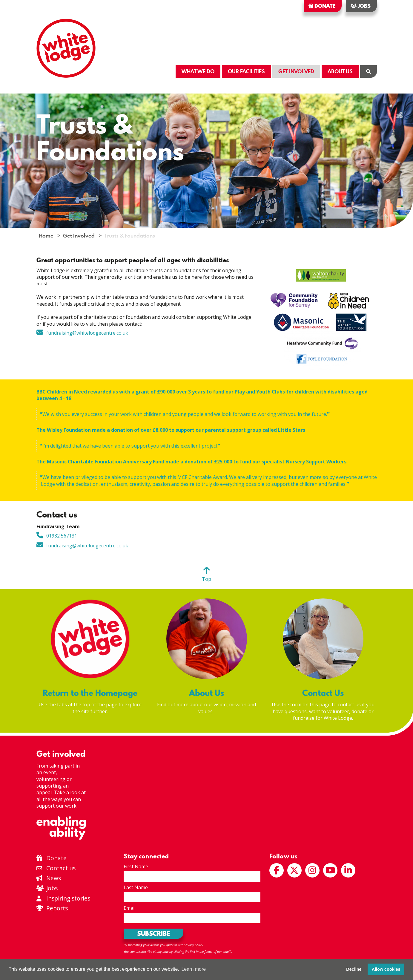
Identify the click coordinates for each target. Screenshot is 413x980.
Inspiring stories (63, 898)
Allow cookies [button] (386, 969)
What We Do (198, 71)
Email (130, 908)
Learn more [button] (194, 969)
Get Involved (296, 71)
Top (206, 579)
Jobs (361, 6)
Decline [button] (354, 969)
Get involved (61, 754)
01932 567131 (62, 536)
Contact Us (323, 693)
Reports (57, 908)
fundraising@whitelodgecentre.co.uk (87, 333)
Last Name (136, 887)
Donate (322, 6)
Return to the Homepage (90, 693)
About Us (340, 71)
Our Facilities (246, 71)
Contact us (56, 868)
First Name (136, 866)
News (49, 878)
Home (46, 236)
